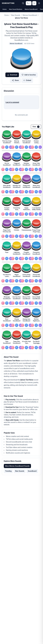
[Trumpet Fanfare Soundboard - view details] (7, 209)
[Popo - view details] (7, 254)
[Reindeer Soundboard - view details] (26, 165)
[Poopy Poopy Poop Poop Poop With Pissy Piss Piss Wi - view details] (36, 232)
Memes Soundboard (30, 15)
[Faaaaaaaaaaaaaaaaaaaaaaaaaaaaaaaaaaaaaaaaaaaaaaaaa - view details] (26, 232)
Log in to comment (12, 102)
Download (12, 75)
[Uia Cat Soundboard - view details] (7, 165)
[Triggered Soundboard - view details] (17, 165)
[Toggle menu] (39, 3)
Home (5, 9)
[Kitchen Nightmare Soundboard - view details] (36, 321)
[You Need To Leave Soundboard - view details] (7, 276)
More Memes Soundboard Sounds (17, 466)
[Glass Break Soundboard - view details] (7, 187)
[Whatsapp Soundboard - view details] (7, 298)
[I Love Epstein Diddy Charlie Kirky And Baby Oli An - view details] (36, 209)
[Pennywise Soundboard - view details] (36, 254)
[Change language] (29, 3)
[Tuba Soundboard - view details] (7, 343)
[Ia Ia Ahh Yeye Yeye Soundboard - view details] (26, 343)
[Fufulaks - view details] (17, 232)
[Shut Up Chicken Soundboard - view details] (17, 142)
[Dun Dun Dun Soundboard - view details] (17, 298)
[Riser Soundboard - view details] (7, 321)
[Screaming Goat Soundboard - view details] (17, 209)
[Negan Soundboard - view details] (17, 276)
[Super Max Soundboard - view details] (17, 343)
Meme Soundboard (31, 9)
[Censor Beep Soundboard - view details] (26, 276)
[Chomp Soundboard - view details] (17, 321)
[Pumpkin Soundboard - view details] (26, 254)
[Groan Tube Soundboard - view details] (36, 165)
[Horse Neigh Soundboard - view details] (36, 298)
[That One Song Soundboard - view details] (7, 142)
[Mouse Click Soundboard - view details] (26, 298)
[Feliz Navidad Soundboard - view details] (26, 142)
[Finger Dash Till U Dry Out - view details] (7, 232)
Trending (8, 471)
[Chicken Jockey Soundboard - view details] (36, 142)
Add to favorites (29, 75)
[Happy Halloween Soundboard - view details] (26, 209)
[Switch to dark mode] (34, 3)
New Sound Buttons (16, 9)
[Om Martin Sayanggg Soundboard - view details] (36, 343)
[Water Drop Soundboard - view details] (36, 187)
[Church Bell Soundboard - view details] (36, 276)
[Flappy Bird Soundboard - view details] (26, 187)
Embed (27, 80)
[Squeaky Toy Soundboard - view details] (17, 187)
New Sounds (16, 15)
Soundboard (32, 471)
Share (15, 80)
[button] (22, 59)
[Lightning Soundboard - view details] (17, 254)
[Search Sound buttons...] (23, 3)
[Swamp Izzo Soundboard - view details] (26, 321)
